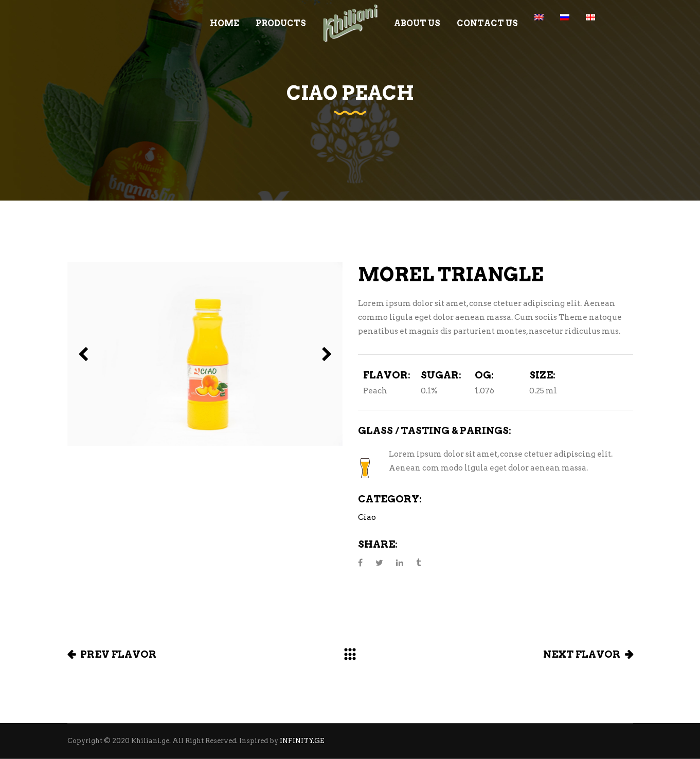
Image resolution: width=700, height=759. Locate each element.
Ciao (367, 517)
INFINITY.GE (302, 741)
